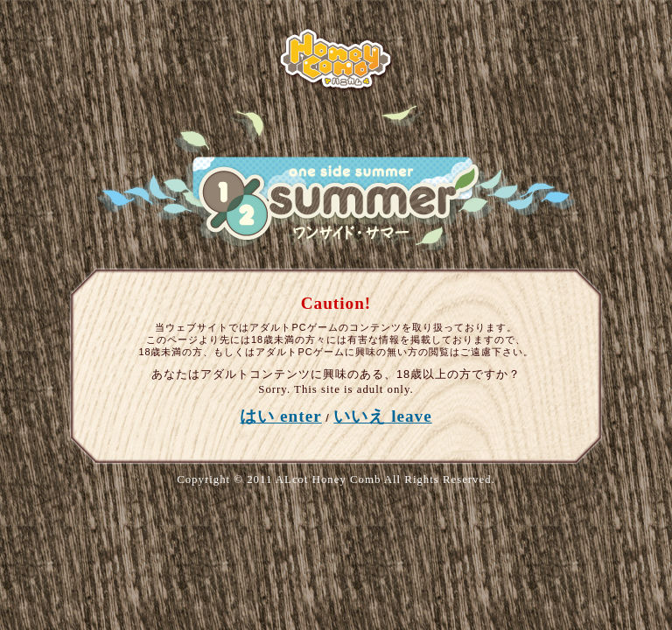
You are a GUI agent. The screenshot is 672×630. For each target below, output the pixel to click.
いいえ (382, 416)
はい (280, 416)
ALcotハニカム (336, 59)
